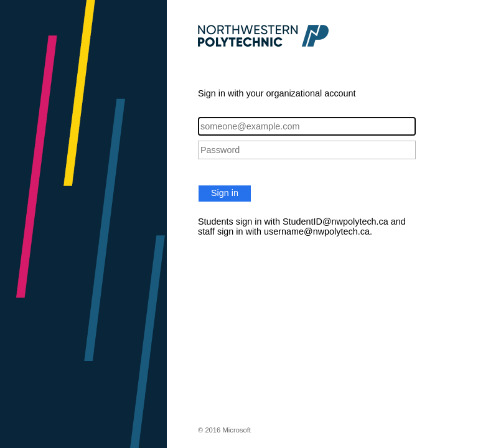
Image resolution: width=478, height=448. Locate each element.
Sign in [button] (225, 193)
